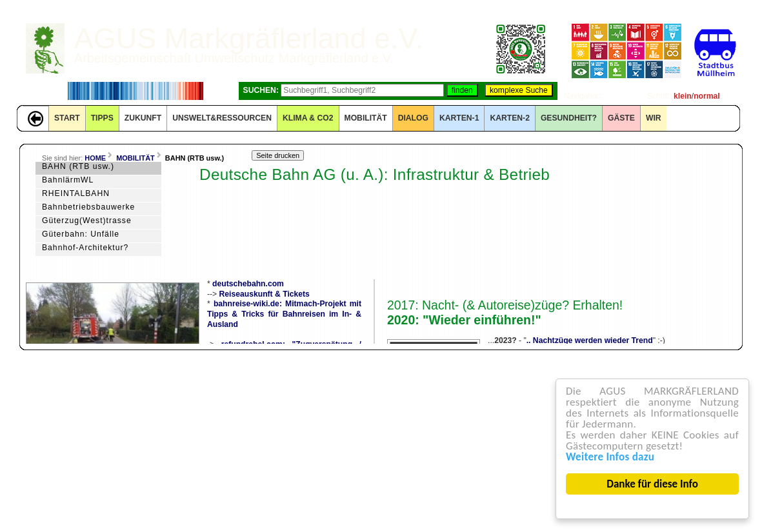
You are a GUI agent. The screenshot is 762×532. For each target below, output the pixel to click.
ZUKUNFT (143, 118)
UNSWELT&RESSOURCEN (222, 118)
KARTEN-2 (509, 118)
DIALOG (413, 118)
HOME (95, 158)
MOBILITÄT (366, 118)
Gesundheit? (569, 118)
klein (683, 96)
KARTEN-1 (459, 118)
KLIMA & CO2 (308, 118)
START (67, 118)
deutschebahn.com (248, 284)
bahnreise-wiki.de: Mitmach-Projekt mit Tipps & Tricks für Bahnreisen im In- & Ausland (284, 314)
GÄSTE (621, 118)
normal (707, 96)
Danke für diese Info (652, 484)
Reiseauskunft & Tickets (265, 294)
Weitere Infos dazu (610, 457)
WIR (654, 118)
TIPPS (102, 118)
